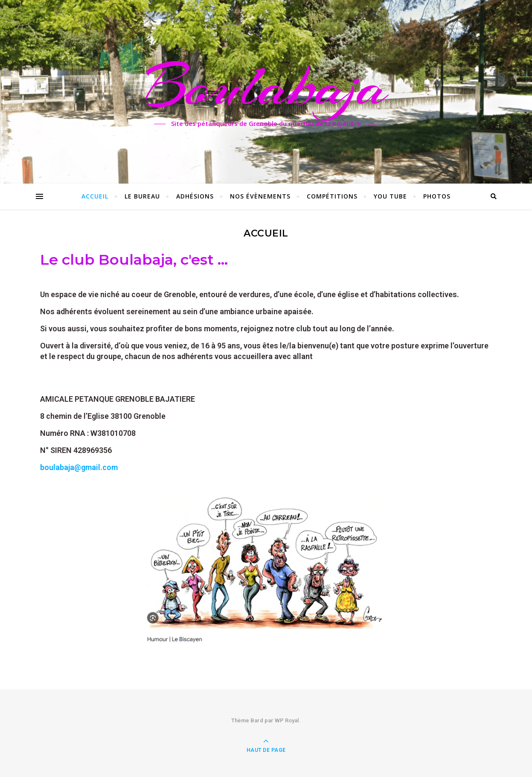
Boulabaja (266, 86)
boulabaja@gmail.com (79, 467)
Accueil (95, 196)
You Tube (390, 196)
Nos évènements (260, 196)
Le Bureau (142, 196)
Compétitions (332, 196)
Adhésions (195, 196)
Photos (437, 196)
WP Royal (287, 720)
